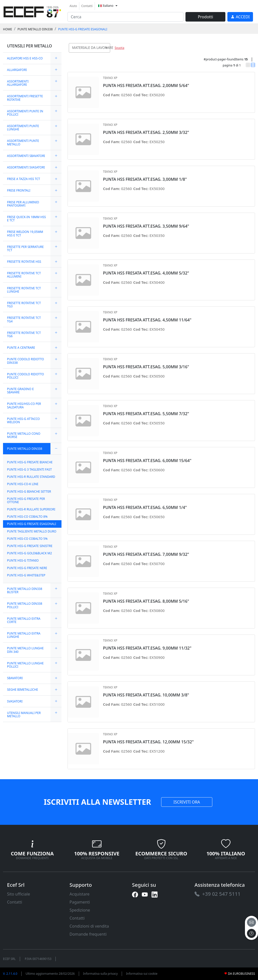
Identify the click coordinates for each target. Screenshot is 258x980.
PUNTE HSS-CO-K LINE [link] (23, 484)
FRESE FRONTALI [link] (19, 190)
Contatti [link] (87, 6)
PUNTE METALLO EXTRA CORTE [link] (24, 620)
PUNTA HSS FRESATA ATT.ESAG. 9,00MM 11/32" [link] (147, 648)
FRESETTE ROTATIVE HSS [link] (24, 262)
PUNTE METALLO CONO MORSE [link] (24, 435)
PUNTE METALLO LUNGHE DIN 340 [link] (25, 650)
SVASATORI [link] (15, 701)
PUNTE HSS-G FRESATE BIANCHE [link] (30, 462)
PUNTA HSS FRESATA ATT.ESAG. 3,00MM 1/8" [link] (145, 179)
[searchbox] (107, 54)
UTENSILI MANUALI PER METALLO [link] (24, 715)
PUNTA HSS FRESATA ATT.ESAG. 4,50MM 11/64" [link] (147, 320)
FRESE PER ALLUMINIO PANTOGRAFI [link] (23, 204)
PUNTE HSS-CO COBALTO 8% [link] (27, 517)
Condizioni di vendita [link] (89, 926)
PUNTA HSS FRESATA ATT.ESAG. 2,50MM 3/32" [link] (146, 132)
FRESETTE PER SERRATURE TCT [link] (25, 248)
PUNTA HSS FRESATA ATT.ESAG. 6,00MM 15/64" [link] (147, 461)
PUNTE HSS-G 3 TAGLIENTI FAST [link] (29, 469)
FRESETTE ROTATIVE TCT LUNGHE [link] (24, 290)
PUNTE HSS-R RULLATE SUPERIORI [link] (31, 509)
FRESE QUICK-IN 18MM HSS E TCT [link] (26, 219)
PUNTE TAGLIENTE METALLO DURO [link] (32, 531)
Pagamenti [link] (80, 902)
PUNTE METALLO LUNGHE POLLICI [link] (25, 665)
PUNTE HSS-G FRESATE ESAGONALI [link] (83, 29)
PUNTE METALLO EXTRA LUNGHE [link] (24, 635)
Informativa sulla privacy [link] (101, 974)
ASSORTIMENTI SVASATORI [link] (26, 167)
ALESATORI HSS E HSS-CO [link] (25, 58)
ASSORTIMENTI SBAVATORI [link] (26, 156)
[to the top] (251, 933)
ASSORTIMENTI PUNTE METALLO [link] (23, 142)
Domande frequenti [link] (88, 934)
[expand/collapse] (56, 58)
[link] (32, 11)
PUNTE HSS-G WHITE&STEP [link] (26, 575)
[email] (251, 922)
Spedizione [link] (80, 910)
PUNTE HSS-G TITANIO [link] (23, 560)
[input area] (125, 17)
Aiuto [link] (73, 6)
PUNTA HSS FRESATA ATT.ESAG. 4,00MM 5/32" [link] (146, 273)
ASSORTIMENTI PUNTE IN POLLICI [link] (25, 113)
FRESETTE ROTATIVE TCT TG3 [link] (24, 305)
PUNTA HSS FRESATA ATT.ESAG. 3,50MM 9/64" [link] (146, 226)
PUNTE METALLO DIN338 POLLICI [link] (25, 605)
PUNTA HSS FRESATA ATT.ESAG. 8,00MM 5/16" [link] (146, 601)
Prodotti (205, 17)
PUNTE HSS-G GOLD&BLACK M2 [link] (29, 553)
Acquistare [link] (80, 894)
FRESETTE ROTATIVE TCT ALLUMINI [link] (24, 275)
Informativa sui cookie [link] (142, 974)
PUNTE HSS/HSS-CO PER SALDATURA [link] (24, 405)
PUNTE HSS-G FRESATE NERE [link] (27, 568)
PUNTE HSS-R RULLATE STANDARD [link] (31, 477)
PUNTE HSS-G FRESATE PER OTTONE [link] (26, 500)
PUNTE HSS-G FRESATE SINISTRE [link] (30, 546)
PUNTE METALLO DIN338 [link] (35, 29)
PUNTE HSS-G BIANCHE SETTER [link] (29, 492)
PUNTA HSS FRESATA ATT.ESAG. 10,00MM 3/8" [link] (146, 695)
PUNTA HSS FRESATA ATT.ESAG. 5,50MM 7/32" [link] (146, 414)
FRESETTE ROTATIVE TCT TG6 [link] (24, 334)
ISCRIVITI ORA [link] (187, 802)
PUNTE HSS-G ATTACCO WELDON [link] (23, 420)
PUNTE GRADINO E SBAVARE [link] (20, 391)
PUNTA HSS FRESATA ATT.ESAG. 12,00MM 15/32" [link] (148, 742)
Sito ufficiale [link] (19, 894)
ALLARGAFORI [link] (17, 70)
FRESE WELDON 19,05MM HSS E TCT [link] (25, 233)
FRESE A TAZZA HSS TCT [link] (23, 179)
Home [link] (8, 29)
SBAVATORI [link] (15, 678)
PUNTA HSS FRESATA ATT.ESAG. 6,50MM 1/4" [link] (145, 508)
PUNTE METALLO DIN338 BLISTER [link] (25, 590)
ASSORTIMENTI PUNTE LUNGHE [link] (23, 128)
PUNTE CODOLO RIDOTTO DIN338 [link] (25, 361)
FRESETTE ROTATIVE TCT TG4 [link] (24, 319)
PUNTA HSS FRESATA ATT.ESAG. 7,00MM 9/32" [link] (146, 554)
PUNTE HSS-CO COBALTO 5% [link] (27, 539)
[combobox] (89, 48)
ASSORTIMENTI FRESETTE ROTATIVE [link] (25, 98)
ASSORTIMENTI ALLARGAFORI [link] (18, 83)
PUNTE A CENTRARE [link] (21, 348)
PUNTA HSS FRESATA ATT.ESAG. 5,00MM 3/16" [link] (146, 367)
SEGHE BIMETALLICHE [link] (22, 690)
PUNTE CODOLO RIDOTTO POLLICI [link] (25, 376)
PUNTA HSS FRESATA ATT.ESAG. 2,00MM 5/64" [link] (146, 86)
